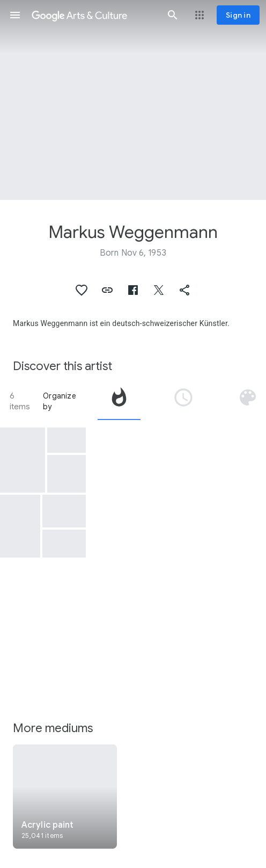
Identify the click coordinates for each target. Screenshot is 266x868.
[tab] (119, 401)
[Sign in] (238, 15)
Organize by (60, 401)
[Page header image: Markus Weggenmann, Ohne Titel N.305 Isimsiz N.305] (133, 100)
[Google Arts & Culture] (94, 15)
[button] (15, 15)
